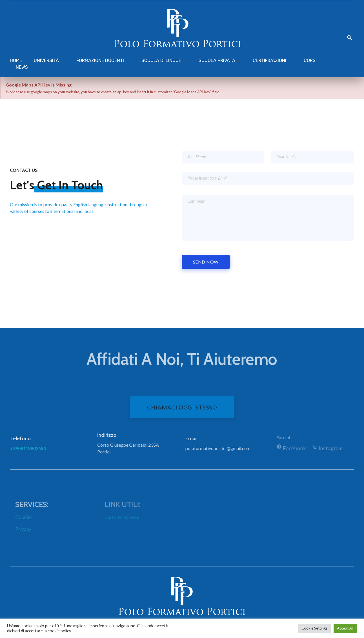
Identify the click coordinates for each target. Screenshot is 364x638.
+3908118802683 (32, 448)
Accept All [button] (345, 628)
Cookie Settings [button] (314, 628)
